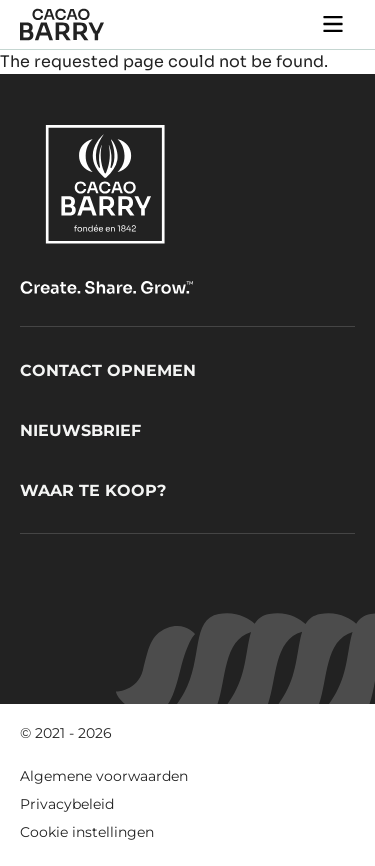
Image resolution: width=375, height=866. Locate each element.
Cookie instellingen (87, 832)
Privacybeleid (67, 804)
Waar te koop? (93, 490)
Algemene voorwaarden (104, 776)
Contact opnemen (108, 370)
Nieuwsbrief (80, 430)
